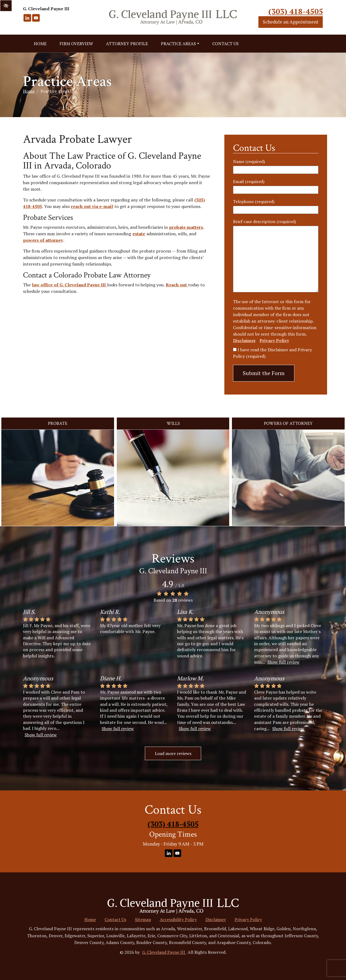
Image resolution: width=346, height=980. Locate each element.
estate (139, 234)
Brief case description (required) (265, 221)
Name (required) (249, 161)
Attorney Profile (127, 44)
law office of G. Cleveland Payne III (69, 285)
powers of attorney (43, 240)
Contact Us (225, 44)
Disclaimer (244, 340)
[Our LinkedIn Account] (27, 21)
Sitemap (143, 919)
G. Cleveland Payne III (164, 952)
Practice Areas (180, 44)
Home (40, 44)
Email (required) (249, 181)
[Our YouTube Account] (36, 21)
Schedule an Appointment (291, 22)
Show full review (283, 662)
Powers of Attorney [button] (288, 423)
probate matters (186, 227)
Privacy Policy (274, 340)
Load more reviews (173, 753)
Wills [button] (173, 423)
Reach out (177, 285)
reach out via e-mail (92, 206)
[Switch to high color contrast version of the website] (6, 6)
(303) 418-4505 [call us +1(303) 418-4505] (296, 11)
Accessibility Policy (178, 919)
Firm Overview (76, 44)
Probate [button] (58, 423)
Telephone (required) (254, 201)
